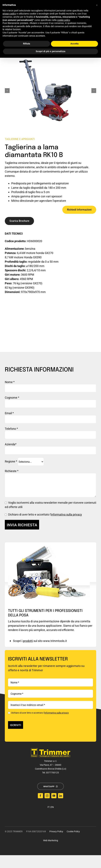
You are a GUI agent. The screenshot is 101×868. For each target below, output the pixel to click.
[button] (97, 5)
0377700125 (52, 773)
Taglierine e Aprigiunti (20, 139)
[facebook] (40, 796)
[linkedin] (61, 796)
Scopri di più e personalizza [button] (51, 51)
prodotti (28, 641)
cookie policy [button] (64, 20)
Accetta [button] (74, 44)
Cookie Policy (73, 831)
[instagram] (47, 796)
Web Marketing (51, 840)
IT (48, 807)
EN (52, 807)
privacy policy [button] (9, 14)
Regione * (24, 461)
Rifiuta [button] (27, 44)
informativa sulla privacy (66, 514)
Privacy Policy (56, 831)
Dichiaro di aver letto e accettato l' (38, 713)
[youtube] (54, 796)
